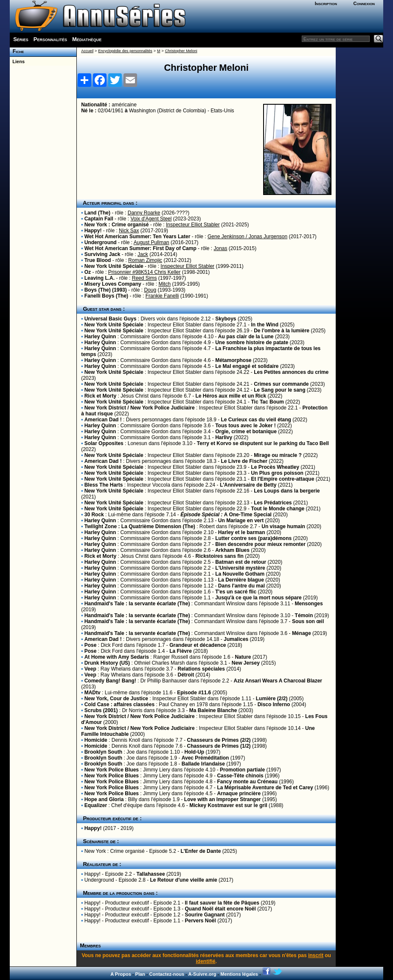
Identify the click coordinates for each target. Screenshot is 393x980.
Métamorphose (233, 360)
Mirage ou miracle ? (278, 455)
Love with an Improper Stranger (223, 799)
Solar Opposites (104, 443)
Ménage (302, 633)
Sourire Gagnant (205, 915)
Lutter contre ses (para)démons (253, 538)
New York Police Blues (112, 770)
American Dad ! (103, 420)
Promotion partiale (242, 770)
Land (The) (97, 213)
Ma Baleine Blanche (213, 710)
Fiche (17, 51)
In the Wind (265, 325)
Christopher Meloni (181, 51)
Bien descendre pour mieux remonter (260, 544)
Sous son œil (308, 621)
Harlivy (224, 437)
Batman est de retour (241, 562)
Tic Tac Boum (267, 402)
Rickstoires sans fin (219, 556)
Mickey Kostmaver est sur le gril (228, 805)
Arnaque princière (239, 793)
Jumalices (236, 639)
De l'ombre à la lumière (282, 331)
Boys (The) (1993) (106, 290)
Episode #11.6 (194, 693)
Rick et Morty (100, 396)
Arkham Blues (232, 550)
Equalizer (96, 805)
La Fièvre (181, 651)
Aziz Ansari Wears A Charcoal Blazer (278, 681)
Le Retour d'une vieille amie (183, 880)
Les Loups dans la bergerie (287, 491)
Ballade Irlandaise (203, 764)
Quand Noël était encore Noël (220, 909)
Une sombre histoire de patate (252, 342)
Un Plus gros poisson (277, 473)
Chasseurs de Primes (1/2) (219, 746)
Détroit (186, 675)
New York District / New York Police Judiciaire (140, 408)
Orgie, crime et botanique (246, 432)
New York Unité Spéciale (114, 266)
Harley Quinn (100, 337)
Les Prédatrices (273, 503)
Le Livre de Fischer (244, 461)
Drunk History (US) (107, 663)
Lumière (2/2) (272, 699)
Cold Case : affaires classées (119, 704)
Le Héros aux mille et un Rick (231, 396)
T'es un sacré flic (236, 592)
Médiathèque (87, 39)
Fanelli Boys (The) (106, 296)
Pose (91, 645)
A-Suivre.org (202, 974)
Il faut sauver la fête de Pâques (222, 903)
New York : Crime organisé (117, 225)
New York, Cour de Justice (116, 699)
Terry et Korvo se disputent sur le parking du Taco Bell (263, 443)
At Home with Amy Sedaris (117, 657)
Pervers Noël (201, 921)
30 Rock (94, 515)
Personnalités (50, 39)
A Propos (121, 974)
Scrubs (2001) (101, 710)
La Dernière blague (241, 580)
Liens (17, 61)
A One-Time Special (226, 515)
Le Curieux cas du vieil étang (256, 420)
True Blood (98, 260)
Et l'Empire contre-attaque (282, 479)
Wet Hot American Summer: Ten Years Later (138, 237)
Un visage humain (283, 526)
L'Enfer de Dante (201, 851)
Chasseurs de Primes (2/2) (219, 740)
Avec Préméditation (205, 758)
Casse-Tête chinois (240, 776)
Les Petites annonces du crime (291, 372)
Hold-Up (194, 752)
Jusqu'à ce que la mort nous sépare (258, 598)
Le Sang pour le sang (279, 390)
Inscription (326, 3)
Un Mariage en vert (241, 521)
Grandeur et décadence (198, 645)
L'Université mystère (240, 568)
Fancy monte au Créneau (247, 782)
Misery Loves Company (113, 284)
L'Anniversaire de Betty (248, 485)
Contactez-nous (167, 974)
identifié (205, 961)
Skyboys (226, 319)
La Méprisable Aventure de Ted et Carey (265, 788)
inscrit (316, 955)
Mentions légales (239, 974)
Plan (140, 974)
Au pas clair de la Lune (246, 337)
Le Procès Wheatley (275, 467)
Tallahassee (150, 874)
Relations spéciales (201, 669)
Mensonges (309, 604)
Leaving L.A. (100, 278)
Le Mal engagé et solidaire (247, 366)
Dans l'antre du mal (241, 586)
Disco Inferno (274, 704)
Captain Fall (99, 219)
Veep (90, 669)
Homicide (96, 740)
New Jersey (246, 663)
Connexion (364, 3)
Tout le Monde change (278, 509)
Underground (101, 242)
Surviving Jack (102, 254)
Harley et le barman (242, 532)
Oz (88, 272)
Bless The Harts (104, 485)
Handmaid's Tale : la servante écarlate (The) (137, 604)
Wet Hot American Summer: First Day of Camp (140, 248)
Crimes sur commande (281, 384)
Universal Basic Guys (111, 319)
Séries (21, 39)
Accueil (87, 51)
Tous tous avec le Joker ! (246, 426)
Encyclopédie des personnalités (125, 51)
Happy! (93, 231)
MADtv (93, 693)
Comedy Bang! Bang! (110, 681)
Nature (243, 657)
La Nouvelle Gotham (240, 574)
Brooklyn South (103, 752)
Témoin (304, 615)
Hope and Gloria (104, 799)
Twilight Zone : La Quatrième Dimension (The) (140, 526)
